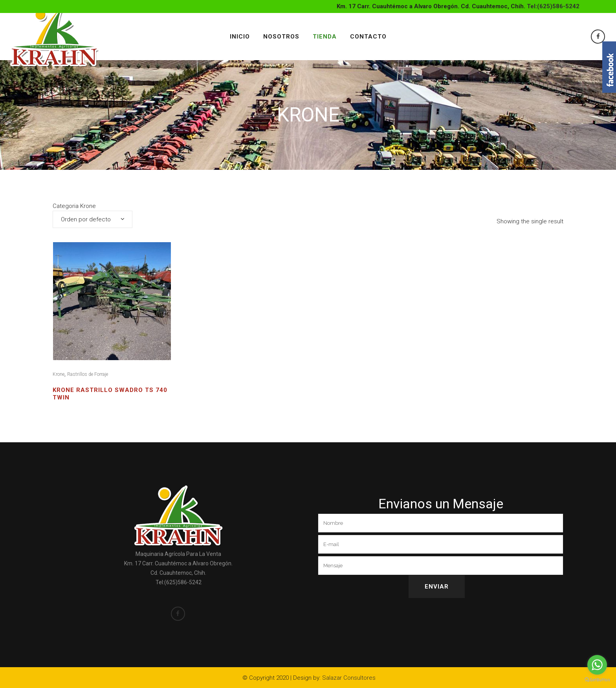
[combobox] (93, 219)
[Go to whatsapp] (597, 665)
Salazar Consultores (349, 678)
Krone (59, 374)
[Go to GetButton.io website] (597, 680)
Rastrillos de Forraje (88, 374)
